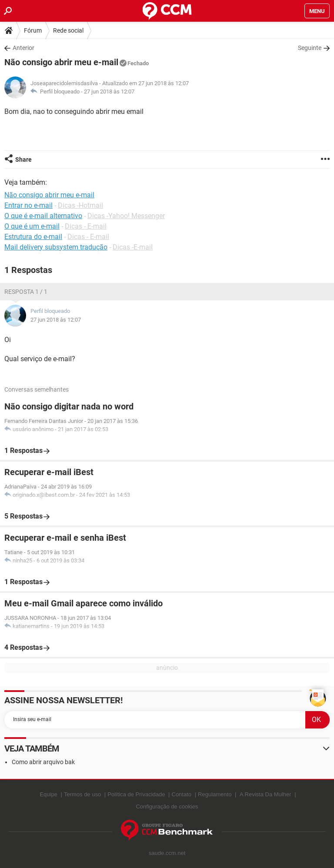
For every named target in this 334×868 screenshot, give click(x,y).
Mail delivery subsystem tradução (56, 247)
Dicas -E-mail (133, 247)
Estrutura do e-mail (33, 237)
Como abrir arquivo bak (43, 762)
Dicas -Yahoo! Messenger (126, 216)
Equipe (48, 794)
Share (23, 160)
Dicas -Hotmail (80, 205)
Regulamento (215, 794)
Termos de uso (82, 794)
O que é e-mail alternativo (43, 216)
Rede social (68, 30)
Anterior (23, 48)
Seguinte (310, 48)
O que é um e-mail (32, 226)
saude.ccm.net (167, 853)
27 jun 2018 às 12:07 (109, 91)
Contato (182, 794)
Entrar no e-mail (28, 205)
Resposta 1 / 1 (26, 292)
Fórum (33, 30)
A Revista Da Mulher (266, 794)
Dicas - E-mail (86, 226)
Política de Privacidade (136, 794)
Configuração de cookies (167, 806)
